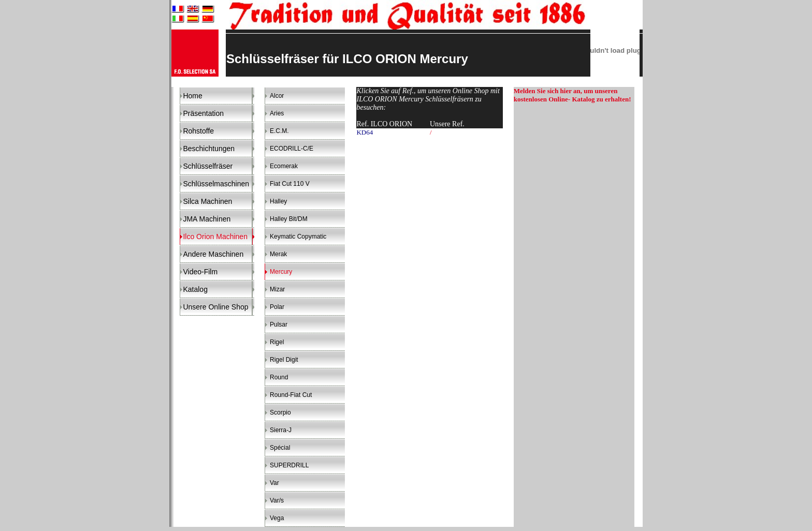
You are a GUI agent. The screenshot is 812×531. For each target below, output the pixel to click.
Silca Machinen (207, 201)
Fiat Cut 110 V (290, 184)
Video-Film (200, 272)
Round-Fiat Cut (291, 395)
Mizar (277, 289)
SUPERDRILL (289, 465)
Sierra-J (281, 430)
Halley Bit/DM (289, 219)
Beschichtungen (209, 149)
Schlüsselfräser (208, 166)
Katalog (195, 289)
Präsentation (203, 113)
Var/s (277, 500)
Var (274, 483)
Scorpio (280, 412)
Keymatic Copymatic (298, 237)
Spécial (280, 448)
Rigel (277, 342)
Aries (277, 113)
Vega (277, 518)
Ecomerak (284, 166)
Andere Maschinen (213, 254)
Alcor (277, 96)
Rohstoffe (198, 131)
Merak (278, 254)
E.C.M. (279, 131)
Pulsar (279, 325)
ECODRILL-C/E (292, 149)
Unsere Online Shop (215, 307)
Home (192, 96)
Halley (278, 201)
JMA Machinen (207, 219)
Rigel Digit (284, 360)
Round (279, 377)
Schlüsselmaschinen (216, 184)
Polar (277, 307)
